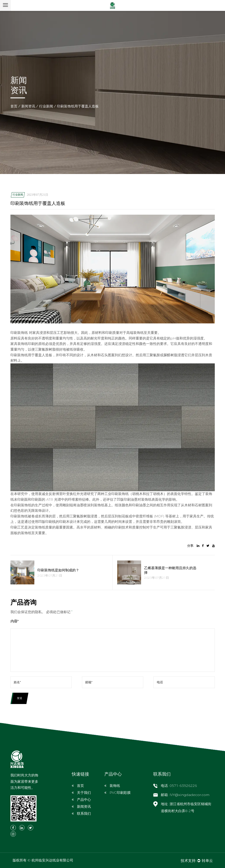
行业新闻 (46, 106)
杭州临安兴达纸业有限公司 (52, 860)
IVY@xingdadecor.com (189, 795)
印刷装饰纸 (20, 333)
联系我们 (84, 814)
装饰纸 (115, 786)
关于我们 (84, 793)
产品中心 (84, 800)
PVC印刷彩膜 (120, 793)
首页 (14, 106)
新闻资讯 (28, 106)
